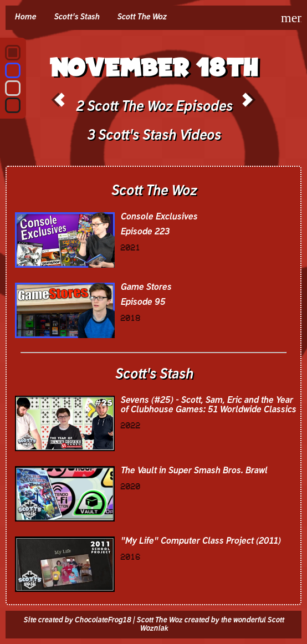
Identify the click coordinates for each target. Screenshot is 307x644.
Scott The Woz (142, 17)
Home (25, 17)
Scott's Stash (76, 17)
